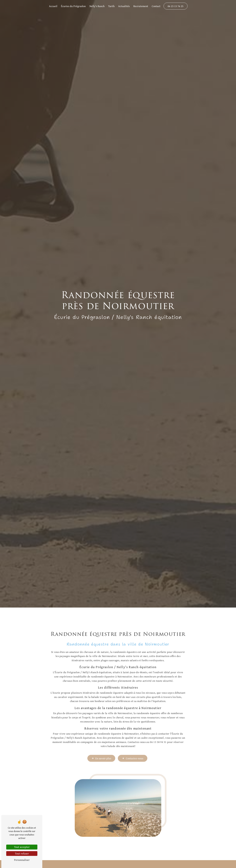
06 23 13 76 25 (176, 6)
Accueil (53, 6)
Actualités (124, 6)
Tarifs (111, 6)
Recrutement (141, 6)
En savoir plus (101, 745)
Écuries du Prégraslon (73, 6)
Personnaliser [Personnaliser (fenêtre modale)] (22, 860)
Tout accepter (22, 847)
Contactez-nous (133, 745)
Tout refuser (22, 853)
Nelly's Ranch (97, 6)
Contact (156, 6)
